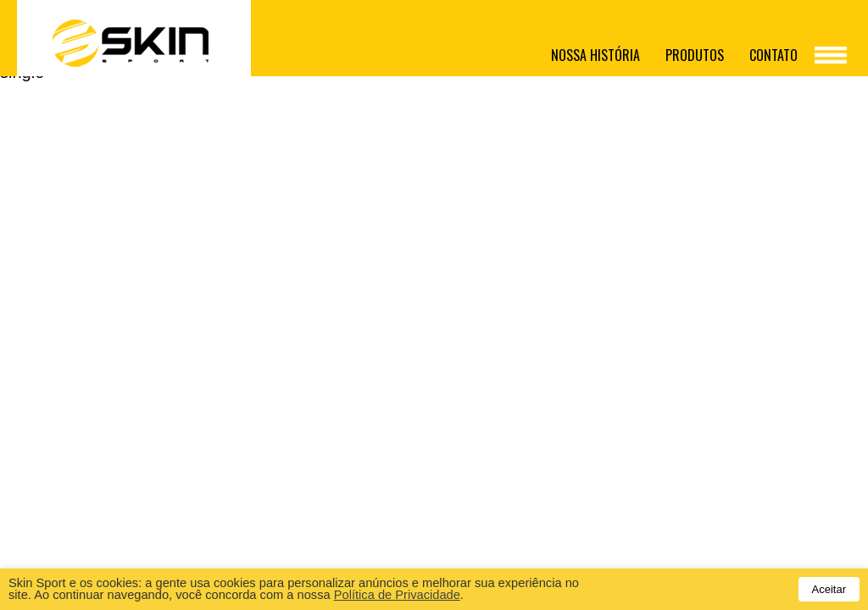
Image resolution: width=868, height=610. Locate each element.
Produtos (695, 55)
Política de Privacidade (397, 595)
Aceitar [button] (829, 589)
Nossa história (595, 55)
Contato (773, 55)
